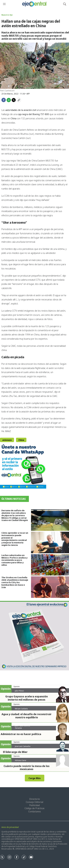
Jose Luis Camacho (23, 746)
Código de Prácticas (34, 808)
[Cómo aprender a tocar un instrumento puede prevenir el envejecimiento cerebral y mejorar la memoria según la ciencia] (50, 542)
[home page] (34, 4)
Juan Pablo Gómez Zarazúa (22, 727)
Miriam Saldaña (21, 709)
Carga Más (35, 778)
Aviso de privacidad (10, 827)
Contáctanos (35, 811)
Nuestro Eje (7, 15)
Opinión (17, 686)
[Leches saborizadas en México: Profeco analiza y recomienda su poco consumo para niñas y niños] (50, 565)
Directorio (35, 799)
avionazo (7, 440)
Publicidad (34, 805)
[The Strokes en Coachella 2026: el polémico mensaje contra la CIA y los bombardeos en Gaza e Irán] (50, 587)
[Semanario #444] (34, 636)
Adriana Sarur (21, 760)
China (21, 440)
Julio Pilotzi (19, 691)
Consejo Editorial (34, 802)
